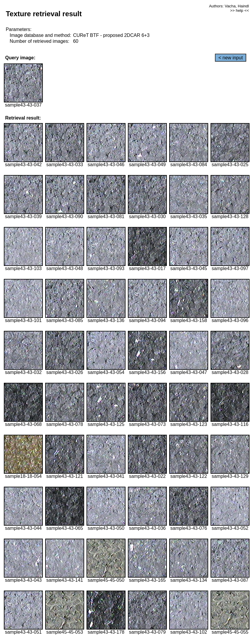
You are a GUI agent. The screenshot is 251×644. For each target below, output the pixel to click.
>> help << (239, 10)
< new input (231, 58)
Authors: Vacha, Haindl (229, 6)
